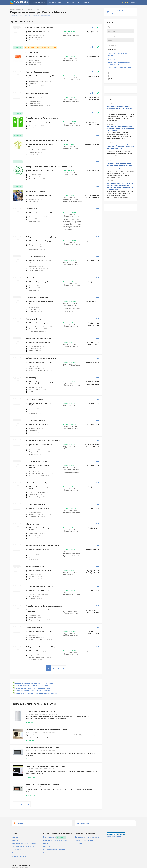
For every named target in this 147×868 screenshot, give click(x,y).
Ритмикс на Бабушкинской (38, 339)
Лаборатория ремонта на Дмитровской (44, 237)
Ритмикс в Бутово (34, 319)
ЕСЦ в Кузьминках (34, 399)
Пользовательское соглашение (24, 843)
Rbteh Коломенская (35, 567)
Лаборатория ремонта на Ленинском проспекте (49, 167)
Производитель (114, 36)
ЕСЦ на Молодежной (35, 421)
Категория (112, 45)
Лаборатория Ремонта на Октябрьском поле (47, 140)
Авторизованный (116, 76)
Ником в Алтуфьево (35, 191)
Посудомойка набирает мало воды (40, 712)
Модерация (48, 847)
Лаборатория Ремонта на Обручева (43, 647)
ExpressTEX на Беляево (37, 298)
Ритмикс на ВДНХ (34, 627)
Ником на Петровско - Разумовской (43, 440)
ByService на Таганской (37, 93)
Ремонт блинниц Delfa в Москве (120, 67)
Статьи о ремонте (73, 3)
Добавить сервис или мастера (55, 840)
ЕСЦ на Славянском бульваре (40, 483)
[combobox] (121, 31)
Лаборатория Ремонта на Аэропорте (43, 545)
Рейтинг (47, 843)
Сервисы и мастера (38, 3)
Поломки (78, 843)
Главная (15, 837)
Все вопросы (22, 804)
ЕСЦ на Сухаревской (35, 257)
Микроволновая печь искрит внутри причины (46, 766)
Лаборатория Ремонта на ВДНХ (41, 358)
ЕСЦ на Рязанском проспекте (40, 586)
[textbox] (121, 31)
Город (110, 27)
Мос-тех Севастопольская (38, 72)
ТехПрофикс (31, 209)
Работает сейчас (116, 79)
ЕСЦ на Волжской (34, 278)
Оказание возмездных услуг (23, 847)
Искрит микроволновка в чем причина (42, 748)
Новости (86, 3)
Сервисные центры (18, 9)
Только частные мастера (119, 73)
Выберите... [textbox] (114, 49)
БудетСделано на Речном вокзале (42, 118)
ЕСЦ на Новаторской (35, 504)
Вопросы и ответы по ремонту (87, 837)
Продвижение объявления (54, 850)
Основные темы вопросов (22, 853)
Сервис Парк (32, 52)
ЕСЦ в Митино (32, 524)
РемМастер (31, 378)
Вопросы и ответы (56, 3)
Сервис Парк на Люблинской (39, 28)
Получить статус (50, 837)
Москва (31, 9)
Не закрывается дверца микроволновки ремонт (46, 730)
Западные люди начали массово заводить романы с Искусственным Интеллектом (120, 129)
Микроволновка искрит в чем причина (42, 784)
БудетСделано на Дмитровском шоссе (44, 606)
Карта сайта (16, 850)
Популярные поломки (20, 856)
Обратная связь (50, 853)
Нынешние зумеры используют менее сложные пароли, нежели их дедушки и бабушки (120, 147)
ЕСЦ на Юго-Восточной (37, 462)
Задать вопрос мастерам (85, 840)
